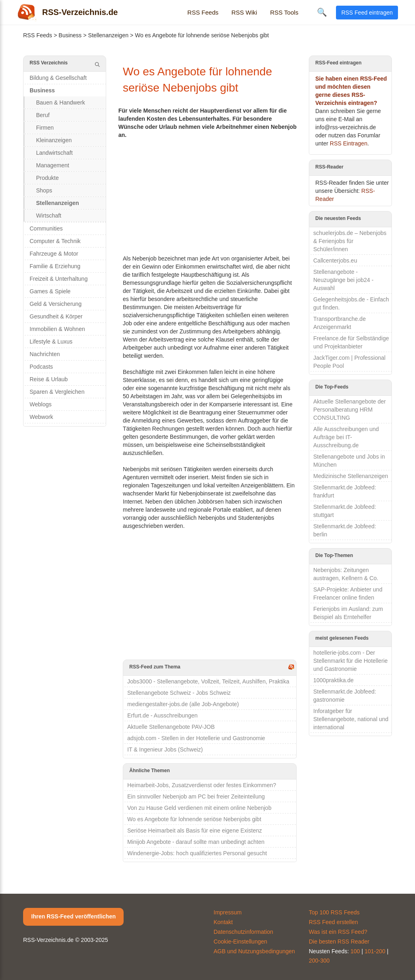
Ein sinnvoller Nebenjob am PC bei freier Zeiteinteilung (196, 796)
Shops (44, 190)
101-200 (375, 951)
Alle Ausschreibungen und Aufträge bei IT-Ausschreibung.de (346, 437)
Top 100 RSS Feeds (334, 912)
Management (53, 165)
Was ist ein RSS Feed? (338, 932)
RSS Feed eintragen (367, 13)
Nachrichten (45, 354)
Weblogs (41, 404)
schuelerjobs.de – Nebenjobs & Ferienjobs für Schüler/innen (350, 241)
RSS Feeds (203, 12)
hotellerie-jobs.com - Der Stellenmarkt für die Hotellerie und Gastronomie (351, 661)
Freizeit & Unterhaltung (59, 279)
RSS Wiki (244, 12)
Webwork (41, 417)
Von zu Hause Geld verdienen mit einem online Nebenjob (199, 808)
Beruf (43, 115)
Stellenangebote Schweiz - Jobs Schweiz (179, 693)
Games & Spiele (50, 291)
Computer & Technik (55, 241)
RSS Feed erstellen (333, 922)
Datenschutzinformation (243, 932)
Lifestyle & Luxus (51, 342)
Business (70, 35)
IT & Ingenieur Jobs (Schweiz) (165, 749)
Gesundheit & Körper (56, 316)
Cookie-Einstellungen (240, 942)
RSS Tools (284, 12)
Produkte (47, 178)
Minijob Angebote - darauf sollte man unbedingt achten (196, 842)
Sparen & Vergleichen (57, 392)
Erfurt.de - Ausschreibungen (163, 715)
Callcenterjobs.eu (335, 260)
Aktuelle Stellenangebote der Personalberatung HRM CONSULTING (350, 410)
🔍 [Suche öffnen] (322, 12)
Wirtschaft (49, 216)
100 (355, 951)
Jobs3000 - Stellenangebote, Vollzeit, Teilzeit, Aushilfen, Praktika (208, 681)
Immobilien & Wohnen (57, 329)
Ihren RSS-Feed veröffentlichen (73, 916)
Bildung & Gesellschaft (58, 78)
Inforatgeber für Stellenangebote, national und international (351, 719)
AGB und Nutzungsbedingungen (254, 951)
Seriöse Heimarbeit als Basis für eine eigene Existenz (195, 831)
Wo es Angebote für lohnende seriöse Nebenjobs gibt (194, 819)
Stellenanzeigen (108, 35)
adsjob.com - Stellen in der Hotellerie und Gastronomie (196, 738)
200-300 (319, 961)
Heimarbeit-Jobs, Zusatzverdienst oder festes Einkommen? (202, 785)
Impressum (228, 912)
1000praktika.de (334, 680)
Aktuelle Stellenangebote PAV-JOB (171, 727)
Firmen (45, 128)
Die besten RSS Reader (339, 942)
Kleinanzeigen (54, 140)
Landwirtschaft (54, 153)
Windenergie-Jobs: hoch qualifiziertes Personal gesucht (197, 853)
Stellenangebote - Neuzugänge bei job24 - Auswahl (343, 280)
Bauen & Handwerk (61, 102)
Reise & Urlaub (49, 379)
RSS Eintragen (349, 143)
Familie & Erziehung (55, 266)
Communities (46, 228)
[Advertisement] (210, 196)
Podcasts (41, 367)
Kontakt (223, 922)
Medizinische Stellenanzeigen (351, 476)
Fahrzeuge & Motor (54, 254)
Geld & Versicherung (56, 304)
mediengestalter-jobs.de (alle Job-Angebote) (183, 704)
